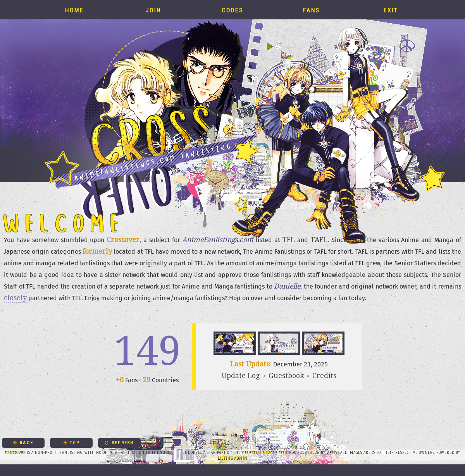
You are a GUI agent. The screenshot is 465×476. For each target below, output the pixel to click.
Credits (324, 375)
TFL (288, 239)
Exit (391, 10)
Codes (232, 10)
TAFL (319, 239)
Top (71, 443)
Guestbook (286, 375)
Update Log (241, 375)
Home (74, 10)
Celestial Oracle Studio (267, 452)
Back (23, 443)
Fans (312, 10)
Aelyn (333, 452)
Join (153, 10)
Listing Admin (232, 458)
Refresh (119, 443)
